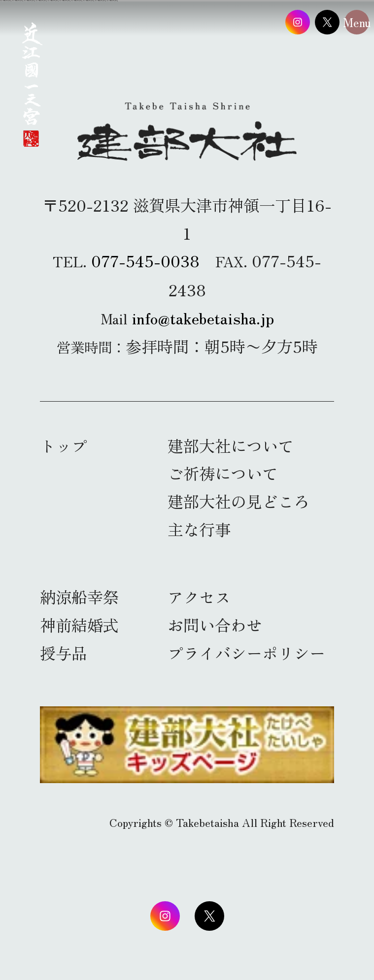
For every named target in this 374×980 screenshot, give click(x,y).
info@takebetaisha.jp (203, 317)
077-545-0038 (145, 260)
